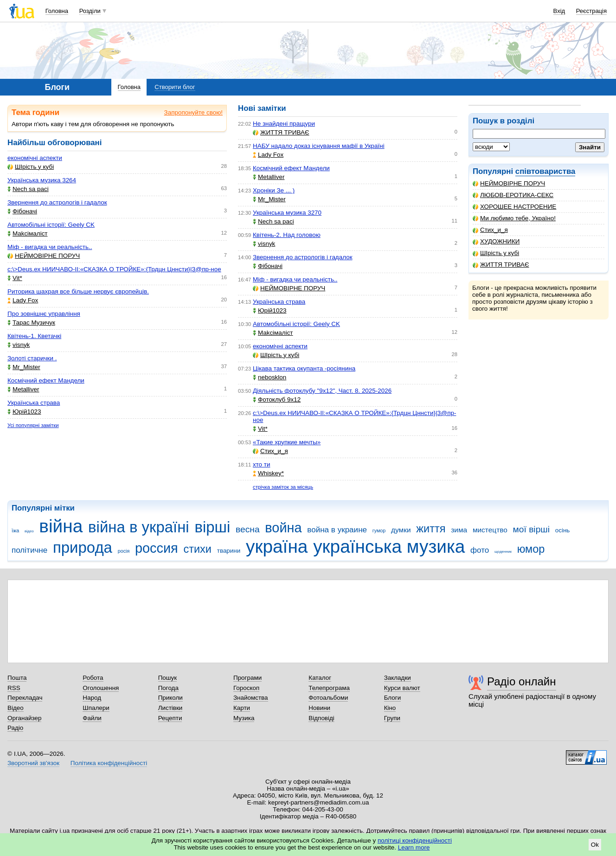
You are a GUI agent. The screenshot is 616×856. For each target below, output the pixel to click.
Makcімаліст (28, 233)
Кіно (390, 708)
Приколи (170, 698)
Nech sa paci (28, 189)
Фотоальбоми (328, 698)
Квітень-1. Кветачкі (34, 336)
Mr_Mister (24, 367)
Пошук (168, 678)
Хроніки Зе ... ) (274, 190)
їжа (15, 530)
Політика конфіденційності (109, 763)
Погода (168, 688)
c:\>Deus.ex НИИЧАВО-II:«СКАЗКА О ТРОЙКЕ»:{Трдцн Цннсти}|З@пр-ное (114, 269)
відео (29, 531)
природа (83, 547)
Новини (319, 708)
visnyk (19, 345)
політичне (29, 550)
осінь (563, 530)
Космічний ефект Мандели (46, 380)
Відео (16, 708)
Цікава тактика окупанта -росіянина (304, 368)
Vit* (15, 278)
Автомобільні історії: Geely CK (51, 225)
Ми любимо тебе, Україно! (514, 218)
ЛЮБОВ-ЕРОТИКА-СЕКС (513, 195)
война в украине (337, 530)
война (283, 528)
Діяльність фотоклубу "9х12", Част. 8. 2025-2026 (322, 391)
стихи (197, 549)
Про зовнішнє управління (44, 314)
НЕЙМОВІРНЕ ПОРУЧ (509, 183)
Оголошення (101, 688)
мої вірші (531, 529)
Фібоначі (22, 211)
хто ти (261, 464)
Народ (92, 698)
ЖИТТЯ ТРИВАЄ (501, 265)
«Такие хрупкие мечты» (287, 442)
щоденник (503, 552)
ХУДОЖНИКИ (496, 241)
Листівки (170, 708)
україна (277, 546)
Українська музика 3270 (287, 213)
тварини (229, 551)
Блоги (393, 698)
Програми (247, 678)
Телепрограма (329, 688)
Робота (93, 678)
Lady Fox (23, 300)
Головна (57, 11)
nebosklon (269, 377)
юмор (531, 549)
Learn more (414, 847)
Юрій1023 (24, 412)
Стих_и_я (490, 230)
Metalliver (23, 389)
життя (431, 529)
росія (124, 551)
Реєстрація (591, 11)
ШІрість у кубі (496, 253)
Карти (242, 708)
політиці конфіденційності (415, 840)
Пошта (17, 678)
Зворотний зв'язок (33, 763)
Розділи (90, 11)
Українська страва (34, 403)
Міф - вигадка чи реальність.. (50, 247)
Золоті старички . (32, 358)
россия (157, 548)
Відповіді (321, 718)
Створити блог (175, 87)
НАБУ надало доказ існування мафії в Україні (319, 146)
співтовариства (545, 171)
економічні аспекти (35, 158)
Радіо (15, 728)
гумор (379, 530)
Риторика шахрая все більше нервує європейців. (78, 291)
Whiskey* (268, 473)
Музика (244, 718)
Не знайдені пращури (284, 124)
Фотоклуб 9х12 (277, 399)
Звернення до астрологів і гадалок (57, 202)
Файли (92, 718)
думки (401, 530)
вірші (212, 527)
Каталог (320, 678)
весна (248, 529)
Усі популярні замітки (33, 425)
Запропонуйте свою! (193, 112)
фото (480, 550)
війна (61, 526)
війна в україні (139, 527)
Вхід (559, 11)
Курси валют (402, 688)
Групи (392, 718)
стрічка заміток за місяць (283, 487)
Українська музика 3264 (42, 180)
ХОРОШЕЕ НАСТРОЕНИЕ (514, 207)
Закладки (398, 678)
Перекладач (25, 698)
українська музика (389, 546)
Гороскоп (246, 688)
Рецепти (170, 718)
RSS (14, 688)
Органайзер (24, 718)
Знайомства (251, 698)
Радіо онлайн (522, 681)
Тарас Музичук (31, 323)
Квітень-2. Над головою (287, 235)
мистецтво (490, 530)
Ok (595, 845)
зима (459, 530)
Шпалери (96, 708)
